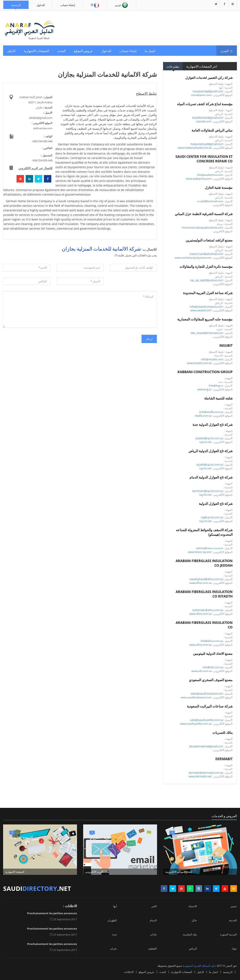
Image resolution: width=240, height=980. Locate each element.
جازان (154, 934)
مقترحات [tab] (173, 66)
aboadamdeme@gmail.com (206, 746)
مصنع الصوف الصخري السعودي (211, 680)
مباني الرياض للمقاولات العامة (212, 130)
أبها (115, 906)
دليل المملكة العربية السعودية (199, 966)
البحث (61, 51)
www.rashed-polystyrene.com (193, 258)
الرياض (193, 948)
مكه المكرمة (190, 934)
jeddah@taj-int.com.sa (209, 438)
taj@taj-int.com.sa (212, 517)
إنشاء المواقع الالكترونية (186, 838)
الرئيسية (16, 5)
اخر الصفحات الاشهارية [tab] (202, 66)
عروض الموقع (83, 51)
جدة (115, 934)
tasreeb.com (204, 121)
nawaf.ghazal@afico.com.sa (206, 579)
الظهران (112, 920)
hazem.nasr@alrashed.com (206, 254)
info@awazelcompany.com (206, 307)
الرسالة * (80, 309)
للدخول (41, 5)
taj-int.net (205, 442)
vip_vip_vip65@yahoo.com (207, 280)
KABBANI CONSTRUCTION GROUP (205, 372)
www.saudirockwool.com (196, 697)
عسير (234, 906)
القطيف (152, 948)
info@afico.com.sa (212, 641)
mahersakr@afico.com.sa (208, 610)
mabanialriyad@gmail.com (207, 144)
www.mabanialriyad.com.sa (195, 148)
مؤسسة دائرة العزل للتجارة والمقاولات (206, 267)
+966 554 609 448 (42, 141)
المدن (227, 51)
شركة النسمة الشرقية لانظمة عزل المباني (204, 214)
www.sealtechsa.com (199, 179)
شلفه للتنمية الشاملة (218, 398)
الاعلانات (129, 972)
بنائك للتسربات (223, 733)
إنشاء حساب (68, 5)
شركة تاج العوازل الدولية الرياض (211, 451)
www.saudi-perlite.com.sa (196, 724)
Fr (95, 5)
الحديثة (233, 920)
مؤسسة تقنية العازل (219, 187)
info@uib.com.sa (213, 667)
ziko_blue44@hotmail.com (207, 333)
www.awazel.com (201, 310)
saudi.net (37, 888)
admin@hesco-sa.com (209, 548)
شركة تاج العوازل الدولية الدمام (211, 477)
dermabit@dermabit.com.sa (206, 773)
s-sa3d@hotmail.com (210, 201)
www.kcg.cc (204, 389)
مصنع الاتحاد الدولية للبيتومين (213, 654)
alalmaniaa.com (43, 128)
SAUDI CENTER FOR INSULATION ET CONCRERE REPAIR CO (204, 159)
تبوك (234, 948)
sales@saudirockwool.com (207, 694)
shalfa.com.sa (203, 416)
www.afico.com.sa (200, 583)
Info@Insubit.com (212, 359)
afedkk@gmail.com (41, 118)
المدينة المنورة (229, 934)
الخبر (154, 906)
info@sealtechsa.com (210, 175)
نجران (113, 948)
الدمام (153, 920)
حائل (194, 920)
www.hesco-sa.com (200, 552)
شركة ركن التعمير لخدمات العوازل (209, 78)
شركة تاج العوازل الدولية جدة (213, 425)
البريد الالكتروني (100, 838)
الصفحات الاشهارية (36, 51)
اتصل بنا (150, 51)
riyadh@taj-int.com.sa (210, 465)
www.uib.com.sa (201, 671)
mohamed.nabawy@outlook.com (202, 228)
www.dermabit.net (200, 776)
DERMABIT (224, 759)
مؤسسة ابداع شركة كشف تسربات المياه (205, 104)
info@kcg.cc (216, 386)
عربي (122, 5)
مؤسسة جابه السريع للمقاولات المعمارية (205, 319)
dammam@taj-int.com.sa (208, 491)
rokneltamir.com (201, 95)
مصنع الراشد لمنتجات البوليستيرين (209, 240)
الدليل (11, 51)
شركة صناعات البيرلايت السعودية (210, 706)
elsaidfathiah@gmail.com (208, 118)
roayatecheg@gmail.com (208, 91)
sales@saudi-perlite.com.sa (206, 720)
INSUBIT (226, 346)
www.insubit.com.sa (199, 363)
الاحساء (193, 906)
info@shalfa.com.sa (211, 412)
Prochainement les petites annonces (52, 913)
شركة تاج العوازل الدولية (216, 504)
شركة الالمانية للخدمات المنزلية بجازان (101, 248)
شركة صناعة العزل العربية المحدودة (208, 293)
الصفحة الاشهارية (21, 838)
